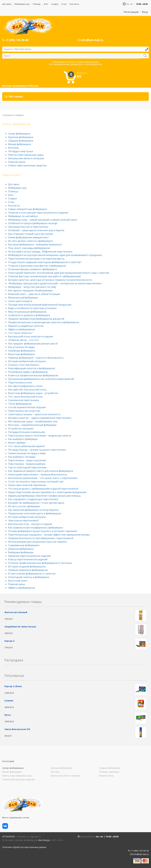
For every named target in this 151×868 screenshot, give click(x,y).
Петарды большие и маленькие (27, 432)
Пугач (8, 715)
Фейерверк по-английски (23, 216)
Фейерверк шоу (22, 4)
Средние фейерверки (21, 141)
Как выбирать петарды (22, 457)
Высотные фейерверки (21, 354)
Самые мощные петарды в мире (27, 453)
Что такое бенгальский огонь (25, 397)
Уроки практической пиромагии (27, 485)
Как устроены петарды (21, 347)
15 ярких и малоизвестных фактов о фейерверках (37, 266)
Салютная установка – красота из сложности (34, 414)
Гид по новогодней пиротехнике (27, 467)
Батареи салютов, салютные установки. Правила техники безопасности (50, 280)
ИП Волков (8, 837)
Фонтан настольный (16, 612)
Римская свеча (16, 584)
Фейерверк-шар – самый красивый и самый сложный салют (43, 220)
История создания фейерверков (27, 566)
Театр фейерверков (20, 404)
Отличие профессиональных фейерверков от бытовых (40, 563)
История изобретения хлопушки (27, 361)
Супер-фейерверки (19, 134)
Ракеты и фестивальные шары (26, 155)
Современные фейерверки (24, 545)
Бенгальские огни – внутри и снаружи (30, 524)
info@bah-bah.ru (90, 40)
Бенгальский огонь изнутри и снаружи (31, 336)
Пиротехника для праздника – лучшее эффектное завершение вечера (49, 535)
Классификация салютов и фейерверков (31, 368)
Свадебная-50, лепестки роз (20, 627)
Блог (46, 4)
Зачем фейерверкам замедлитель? (28, 237)
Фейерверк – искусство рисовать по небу (32, 287)
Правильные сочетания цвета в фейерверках (35, 513)
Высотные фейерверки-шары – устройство (33, 393)
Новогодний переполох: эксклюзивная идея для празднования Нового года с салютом (59, 273)
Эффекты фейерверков (22, 329)
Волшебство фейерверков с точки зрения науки (36, 503)
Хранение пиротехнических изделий (29, 556)
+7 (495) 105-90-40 (15, 40)
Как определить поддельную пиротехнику (33, 499)
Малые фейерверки (20, 144)
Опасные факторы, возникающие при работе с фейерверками (44, 276)
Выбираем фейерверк (21, 552)
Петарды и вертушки (20, 151)
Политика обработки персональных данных (24, 847)
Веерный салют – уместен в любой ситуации (34, 294)
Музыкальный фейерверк (23, 298)
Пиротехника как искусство (24, 411)
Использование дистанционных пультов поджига (37, 542)
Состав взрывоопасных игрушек (27, 407)
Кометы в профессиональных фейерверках (33, 375)
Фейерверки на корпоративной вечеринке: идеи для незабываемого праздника (55, 255)
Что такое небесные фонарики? (27, 446)
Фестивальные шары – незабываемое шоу (33, 421)
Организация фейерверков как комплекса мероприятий (41, 379)
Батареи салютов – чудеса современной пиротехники (40, 418)
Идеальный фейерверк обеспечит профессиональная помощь (44, 496)
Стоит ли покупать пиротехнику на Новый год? (36, 482)
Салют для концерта (20, 301)
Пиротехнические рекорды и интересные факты (36, 259)
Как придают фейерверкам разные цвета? (33, 344)
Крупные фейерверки (21, 137)
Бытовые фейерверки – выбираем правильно (35, 244)
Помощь (37, 4)
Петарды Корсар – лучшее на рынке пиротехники (37, 450)
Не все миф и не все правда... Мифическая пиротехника (40, 252)
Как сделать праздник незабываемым (30, 290)
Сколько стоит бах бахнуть (24, 365)
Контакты (74, 4)
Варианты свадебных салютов (26, 326)
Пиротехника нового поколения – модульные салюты (40, 436)
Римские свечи (17, 162)
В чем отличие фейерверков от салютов (32, 574)
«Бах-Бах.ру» (44, 840)
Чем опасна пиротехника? (23, 520)
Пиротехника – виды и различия (27, 460)
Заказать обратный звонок (18, 49)
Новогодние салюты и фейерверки (29, 577)
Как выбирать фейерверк (23, 439)
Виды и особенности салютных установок (32, 308)
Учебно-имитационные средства (27, 165)
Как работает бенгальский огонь (27, 390)
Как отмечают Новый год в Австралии (31, 234)
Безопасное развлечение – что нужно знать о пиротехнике (43, 478)
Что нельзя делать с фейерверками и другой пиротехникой (43, 489)
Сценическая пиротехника (24, 400)
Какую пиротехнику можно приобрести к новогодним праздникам (47, 492)
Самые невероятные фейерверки (28, 209)
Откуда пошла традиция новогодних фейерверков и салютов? (45, 262)
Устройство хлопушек (21, 428)
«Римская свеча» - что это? (24, 340)
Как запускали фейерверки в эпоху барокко (33, 510)
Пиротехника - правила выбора (27, 464)
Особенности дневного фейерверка (29, 315)
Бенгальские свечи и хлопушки (26, 158)
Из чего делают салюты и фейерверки (30, 241)
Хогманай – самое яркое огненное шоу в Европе (36, 230)
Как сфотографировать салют (26, 386)
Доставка (7, 4)
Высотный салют (18, 581)
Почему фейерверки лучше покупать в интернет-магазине (43, 531)
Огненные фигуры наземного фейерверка (32, 269)
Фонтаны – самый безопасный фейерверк (32, 425)
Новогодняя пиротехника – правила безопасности (38, 474)
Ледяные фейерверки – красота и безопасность (36, 358)
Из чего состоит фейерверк (24, 506)
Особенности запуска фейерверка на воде (33, 223)
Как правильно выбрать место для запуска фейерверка (40, 471)
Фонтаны (13, 148)
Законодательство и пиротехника (28, 227)
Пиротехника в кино (20, 382)
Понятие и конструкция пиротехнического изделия (38, 213)
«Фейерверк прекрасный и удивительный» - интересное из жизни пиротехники (55, 283)
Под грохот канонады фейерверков (29, 248)
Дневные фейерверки (21, 549)
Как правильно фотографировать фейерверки (35, 528)
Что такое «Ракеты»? (20, 333)
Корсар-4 (9, 641)
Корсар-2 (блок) (13, 686)
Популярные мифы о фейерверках (28, 372)
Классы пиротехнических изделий (28, 559)
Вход (145, 12)
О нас (64, 4)
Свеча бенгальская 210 (17, 729)
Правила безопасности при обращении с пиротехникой (41, 538)
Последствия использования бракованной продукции (40, 305)
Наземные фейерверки (22, 351)
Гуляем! (9, 701)
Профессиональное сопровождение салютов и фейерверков (44, 322)
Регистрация (131, 12)
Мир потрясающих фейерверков (27, 312)
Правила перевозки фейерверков (28, 570)
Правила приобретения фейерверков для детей (36, 319)
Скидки (55, 4)
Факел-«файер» (17, 443)
